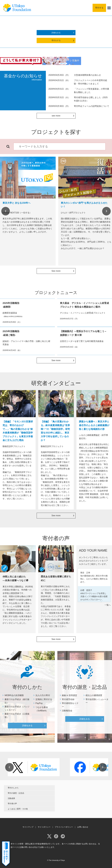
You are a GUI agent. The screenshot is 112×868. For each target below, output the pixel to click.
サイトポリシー (44, 827)
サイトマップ (28, 827)
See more (56, 271)
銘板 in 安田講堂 (69, 695)
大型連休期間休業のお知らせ (87, 75)
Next (106, 211)
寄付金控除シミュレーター (97, 701)
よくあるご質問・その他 (18, 809)
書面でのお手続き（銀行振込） (17, 701)
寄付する (99, 8)
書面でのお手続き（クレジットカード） (17, 708)
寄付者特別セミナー (70, 705)
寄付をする (56, 40)
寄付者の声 (12, 804)
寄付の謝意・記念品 (16, 793)
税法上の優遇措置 (94, 695)
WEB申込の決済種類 (14, 695)
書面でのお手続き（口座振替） (17, 716)
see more (56, 116)
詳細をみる (56, 33)
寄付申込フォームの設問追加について (92, 106)
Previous (6, 211)
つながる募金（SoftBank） (42, 709)
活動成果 (11, 798)
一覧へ (108, 605)
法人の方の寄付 (43, 695)
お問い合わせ (83, 827)
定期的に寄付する (44, 699)
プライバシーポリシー (64, 827)
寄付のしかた (13, 788)
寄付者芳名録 (68, 699)
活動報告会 (67, 711)
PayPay (39, 703)
